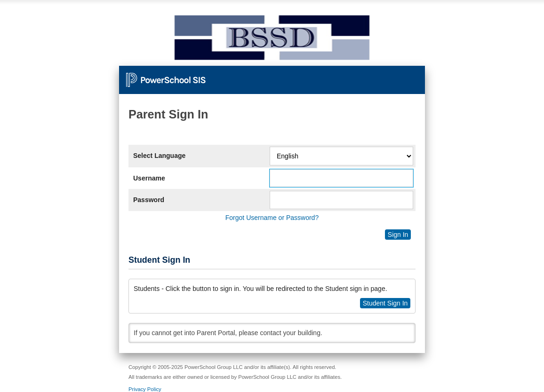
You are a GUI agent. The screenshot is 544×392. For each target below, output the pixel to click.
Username (149, 178)
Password (149, 200)
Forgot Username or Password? (272, 218)
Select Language (159, 156)
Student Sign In (385, 303)
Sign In (398, 235)
